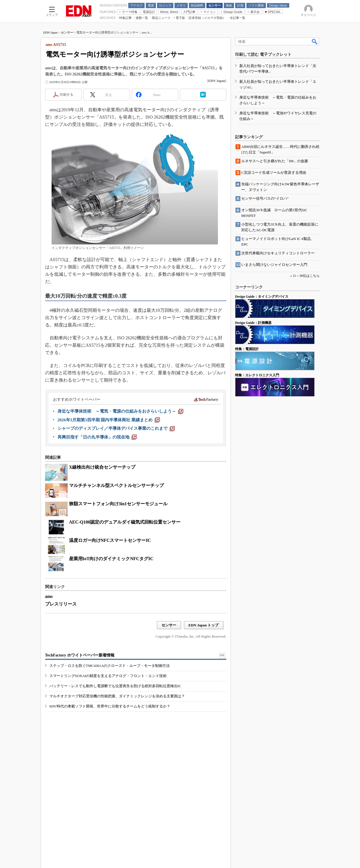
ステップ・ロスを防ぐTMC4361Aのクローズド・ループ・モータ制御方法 (110, 666)
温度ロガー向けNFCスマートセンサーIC (110, 540)
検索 (315, 41)
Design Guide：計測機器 (253, 323)
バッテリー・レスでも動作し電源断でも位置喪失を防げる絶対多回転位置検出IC (115, 686)
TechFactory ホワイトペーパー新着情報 (80, 655)
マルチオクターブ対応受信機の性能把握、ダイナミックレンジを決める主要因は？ (117, 696)
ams (49, 596)
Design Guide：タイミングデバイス (262, 297)
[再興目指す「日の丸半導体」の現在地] (97, 437)
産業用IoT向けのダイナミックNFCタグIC (111, 559)
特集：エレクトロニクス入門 (257, 375)
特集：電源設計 (247, 349)
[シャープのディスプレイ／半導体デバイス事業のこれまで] (116, 428)
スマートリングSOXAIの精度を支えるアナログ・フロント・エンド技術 (108, 676)
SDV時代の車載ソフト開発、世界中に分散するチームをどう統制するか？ (110, 706)
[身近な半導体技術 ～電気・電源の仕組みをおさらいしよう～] (120, 411)
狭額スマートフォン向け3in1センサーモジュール (118, 504)
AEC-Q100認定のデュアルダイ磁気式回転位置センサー (125, 522)
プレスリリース (61, 604)
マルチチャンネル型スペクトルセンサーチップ (116, 485)
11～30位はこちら (306, 276)
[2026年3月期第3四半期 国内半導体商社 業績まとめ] (109, 420)
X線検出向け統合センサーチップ (102, 467)
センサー (67, 32)
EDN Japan (50, 32)
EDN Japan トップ (204, 625)
